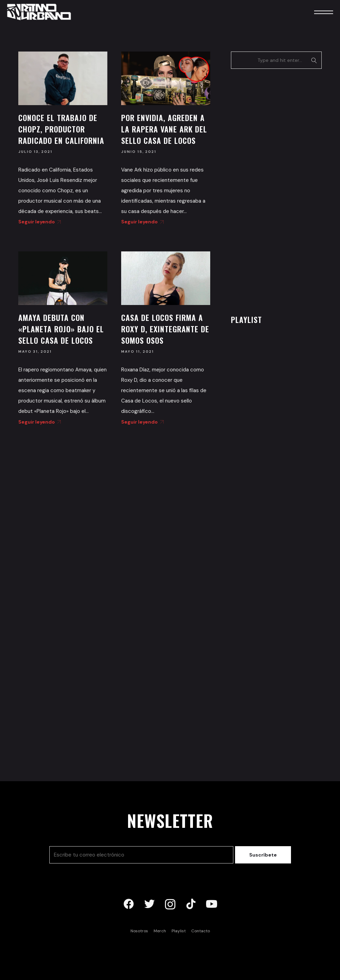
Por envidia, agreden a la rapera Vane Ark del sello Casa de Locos (164, 129)
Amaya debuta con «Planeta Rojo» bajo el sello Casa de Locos (61, 329)
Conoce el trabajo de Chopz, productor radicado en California (61, 129)
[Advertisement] (283, 190)
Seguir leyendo (38, 222)
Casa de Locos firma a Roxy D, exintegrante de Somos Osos (165, 329)
